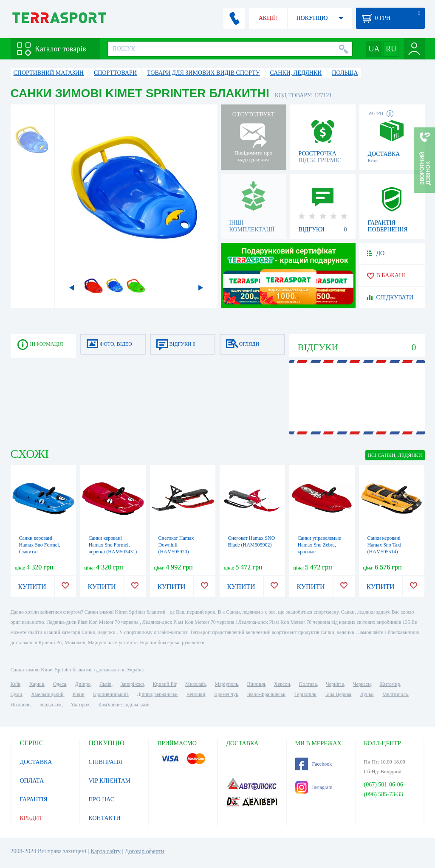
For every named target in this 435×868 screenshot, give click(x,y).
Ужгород (80, 705)
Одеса (60, 684)
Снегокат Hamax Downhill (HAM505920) (176, 545)
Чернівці (196, 694)
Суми (17, 694)
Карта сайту (106, 851)
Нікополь (21, 705)
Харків (37, 684)
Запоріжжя (132, 684)
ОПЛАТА (32, 781)
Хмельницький (47, 694)
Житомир (390, 684)
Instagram (314, 787)
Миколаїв (195, 684)
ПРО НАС (102, 799)
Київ (16, 684)
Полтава (308, 684)
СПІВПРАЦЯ (106, 762)
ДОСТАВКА (36, 762)
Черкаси (362, 684)
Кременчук (226, 694)
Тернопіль (305, 694)
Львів (105, 684)
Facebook (314, 764)
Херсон (282, 684)
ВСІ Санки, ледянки (395, 455)
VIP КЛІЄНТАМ (110, 781)
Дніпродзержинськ (157, 694)
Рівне (78, 694)
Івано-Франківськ (266, 694)
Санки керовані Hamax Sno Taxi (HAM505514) (384, 545)
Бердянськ (50, 705)
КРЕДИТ (31, 818)
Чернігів (335, 684)
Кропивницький (110, 694)
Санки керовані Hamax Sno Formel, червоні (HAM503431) (113, 545)
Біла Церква (338, 694)
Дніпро (83, 684)
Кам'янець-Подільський (124, 705)
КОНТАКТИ (105, 818)
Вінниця (256, 684)
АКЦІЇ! (268, 18)
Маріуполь (227, 684)
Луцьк (367, 694)
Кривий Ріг (165, 684)
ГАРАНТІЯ (34, 799)
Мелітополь (395, 694)
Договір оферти (145, 851)
